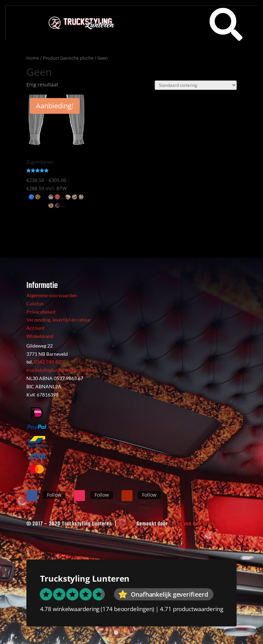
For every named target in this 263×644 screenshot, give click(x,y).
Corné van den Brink (192, 524)
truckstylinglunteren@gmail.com (61, 370)
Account (35, 328)
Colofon (35, 303)
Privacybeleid (41, 312)
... (63, 197)
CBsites (127, 524)
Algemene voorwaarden (52, 295)
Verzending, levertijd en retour (59, 320)
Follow (54, 495)
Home (33, 58)
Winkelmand (40, 336)
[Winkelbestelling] (196, 85)
